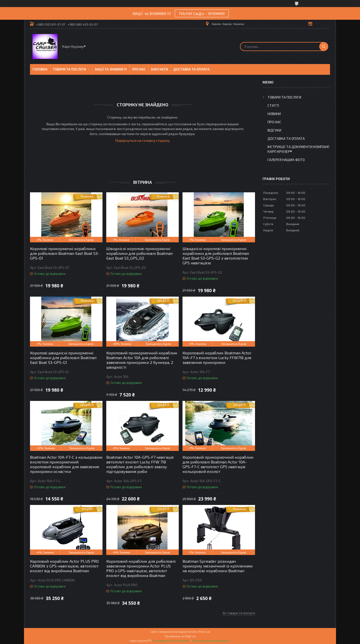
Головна (40, 69)
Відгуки (274, 130)
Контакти (159, 69)
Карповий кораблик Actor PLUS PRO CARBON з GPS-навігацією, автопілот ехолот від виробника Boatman (64, 566)
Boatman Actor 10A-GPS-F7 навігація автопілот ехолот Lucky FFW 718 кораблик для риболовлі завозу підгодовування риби (140, 464)
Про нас (139, 69)
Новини (274, 114)
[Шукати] (324, 47)
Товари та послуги (69, 69)
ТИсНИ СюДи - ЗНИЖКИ (202, 13)
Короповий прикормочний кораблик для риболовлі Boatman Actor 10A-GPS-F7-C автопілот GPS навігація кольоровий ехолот (218, 464)
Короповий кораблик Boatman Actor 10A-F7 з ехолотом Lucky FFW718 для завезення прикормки (217, 358)
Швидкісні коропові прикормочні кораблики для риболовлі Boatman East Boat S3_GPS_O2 (139, 253)
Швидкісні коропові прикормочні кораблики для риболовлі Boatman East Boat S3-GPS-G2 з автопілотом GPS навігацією (216, 256)
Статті (273, 105)
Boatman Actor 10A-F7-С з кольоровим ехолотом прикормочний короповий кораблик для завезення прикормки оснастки (66, 464)
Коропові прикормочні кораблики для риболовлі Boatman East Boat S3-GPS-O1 (65, 253)
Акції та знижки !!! (111, 69)
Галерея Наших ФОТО (286, 160)
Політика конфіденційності (211, 640)
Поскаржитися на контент (171, 640)
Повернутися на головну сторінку (142, 140)
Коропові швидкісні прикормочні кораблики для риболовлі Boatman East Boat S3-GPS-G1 (63, 358)
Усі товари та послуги (239, 613)
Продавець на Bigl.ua (180, 636)
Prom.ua (204, 631)
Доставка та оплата (191, 69)
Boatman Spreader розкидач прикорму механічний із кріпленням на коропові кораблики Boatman (217, 566)
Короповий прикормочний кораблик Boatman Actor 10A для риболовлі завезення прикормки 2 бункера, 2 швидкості (142, 360)
